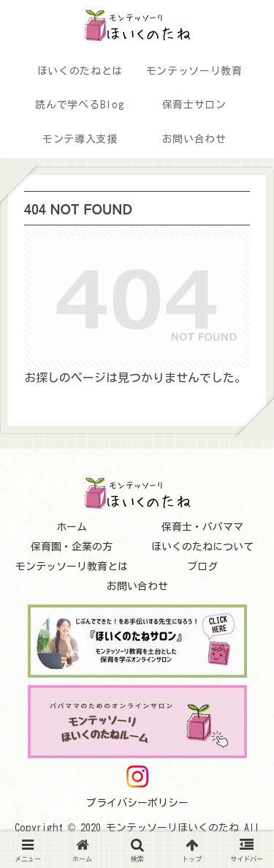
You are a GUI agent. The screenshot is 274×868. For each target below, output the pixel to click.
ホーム (72, 527)
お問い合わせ (137, 586)
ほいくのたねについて (202, 547)
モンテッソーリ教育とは (72, 566)
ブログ (202, 566)
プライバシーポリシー (137, 803)
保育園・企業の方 (72, 547)
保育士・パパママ (202, 527)
